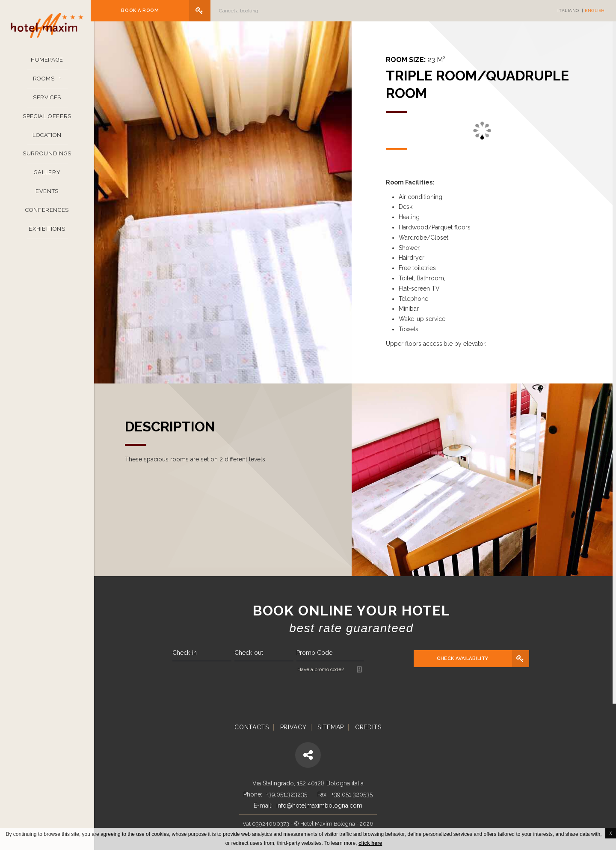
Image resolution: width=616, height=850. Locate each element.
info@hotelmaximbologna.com (319, 805)
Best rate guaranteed (355, 628)
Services (47, 102)
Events (47, 196)
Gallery (47, 177)
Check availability (466, 658)
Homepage (47, 64)
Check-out (252, 653)
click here (370, 843)
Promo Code (318, 653)
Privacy (293, 727)
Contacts (252, 727)
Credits (368, 727)
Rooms (44, 83)
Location (47, 139)
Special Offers (47, 120)
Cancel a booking (242, 11)
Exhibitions (47, 233)
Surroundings (47, 158)
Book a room (143, 10)
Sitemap (331, 727)
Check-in (188, 653)
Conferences (47, 214)
